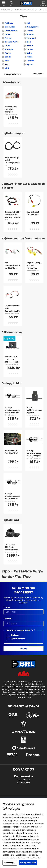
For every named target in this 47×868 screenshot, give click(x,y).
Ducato (30, 34)
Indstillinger (10, 863)
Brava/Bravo (33, 27)
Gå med (24, 648)
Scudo (8, 57)
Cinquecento (11, 31)
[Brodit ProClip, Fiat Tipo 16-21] (13, 454)
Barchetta (10, 27)
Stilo (7, 61)
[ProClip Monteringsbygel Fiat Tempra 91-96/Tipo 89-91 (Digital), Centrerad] (34, 454)
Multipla (9, 49)
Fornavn (8, 619)
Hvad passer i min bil (24, 10)
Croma (30, 31)
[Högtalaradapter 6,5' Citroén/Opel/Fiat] (13, 161)
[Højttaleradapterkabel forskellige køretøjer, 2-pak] (34, 267)
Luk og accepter (28, 863)
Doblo (8, 34)
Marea (30, 46)
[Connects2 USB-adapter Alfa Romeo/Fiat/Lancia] (13, 216)
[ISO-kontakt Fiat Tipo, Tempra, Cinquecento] (13, 110)
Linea (7, 46)
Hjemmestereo (16, 639)
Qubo (29, 53)
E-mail (7, 607)
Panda (30, 49)
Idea (29, 42)
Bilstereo (6, 10)
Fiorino (8, 38)
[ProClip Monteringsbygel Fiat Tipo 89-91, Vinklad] (13, 497)
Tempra (30, 61)
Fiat (40, 10)
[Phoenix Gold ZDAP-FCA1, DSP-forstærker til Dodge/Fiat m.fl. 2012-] (13, 360)
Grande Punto (12, 42)
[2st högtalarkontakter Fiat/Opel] (13, 267)
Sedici (29, 57)
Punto (8, 53)
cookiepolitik (9, 830)
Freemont (31, 38)
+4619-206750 (23, 780)
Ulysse (30, 64)
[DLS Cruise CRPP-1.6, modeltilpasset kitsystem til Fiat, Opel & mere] (13, 548)
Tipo (7, 64)
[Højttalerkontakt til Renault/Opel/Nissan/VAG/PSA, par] (13, 310)
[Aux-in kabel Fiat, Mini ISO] (34, 216)
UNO (7, 68)
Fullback (9, 23)
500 (28, 23)
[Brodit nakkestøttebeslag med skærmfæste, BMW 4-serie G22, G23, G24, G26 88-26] (34, 411)
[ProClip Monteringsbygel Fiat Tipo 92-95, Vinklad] (13, 411)
